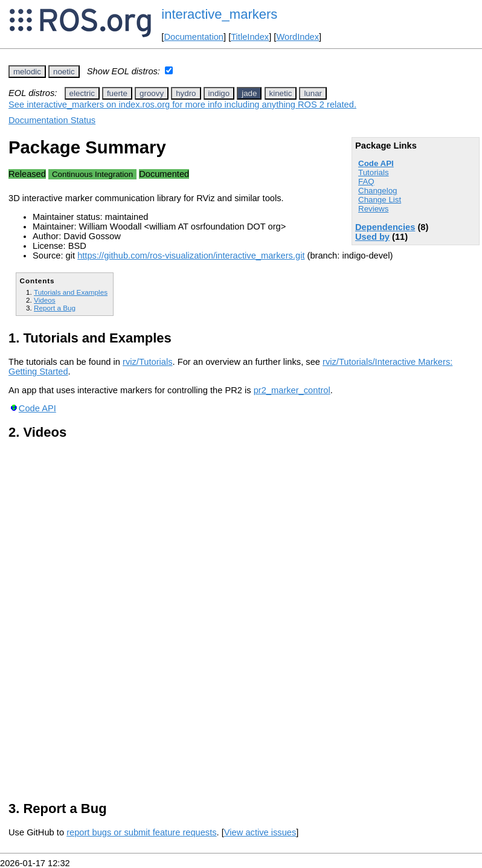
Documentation (194, 37)
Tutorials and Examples (71, 292)
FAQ (366, 182)
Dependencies (385, 227)
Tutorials (374, 172)
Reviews (373, 209)
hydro (186, 93)
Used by (372, 237)
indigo (219, 93)
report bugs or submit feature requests (141, 832)
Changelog (378, 191)
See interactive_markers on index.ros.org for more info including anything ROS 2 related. (182, 104)
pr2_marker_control (292, 390)
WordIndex (297, 37)
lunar (313, 93)
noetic (64, 72)
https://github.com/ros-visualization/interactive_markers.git (191, 256)
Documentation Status (52, 120)
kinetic (281, 93)
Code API (376, 163)
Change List (380, 200)
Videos (45, 300)
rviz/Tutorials (148, 362)
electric (82, 93)
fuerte (117, 93)
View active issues (260, 832)
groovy (152, 93)
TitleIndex (250, 37)
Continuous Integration (92, 174)
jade (249, 93)
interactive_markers (219, 14)
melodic (27, 72)
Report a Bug (55, 308)
